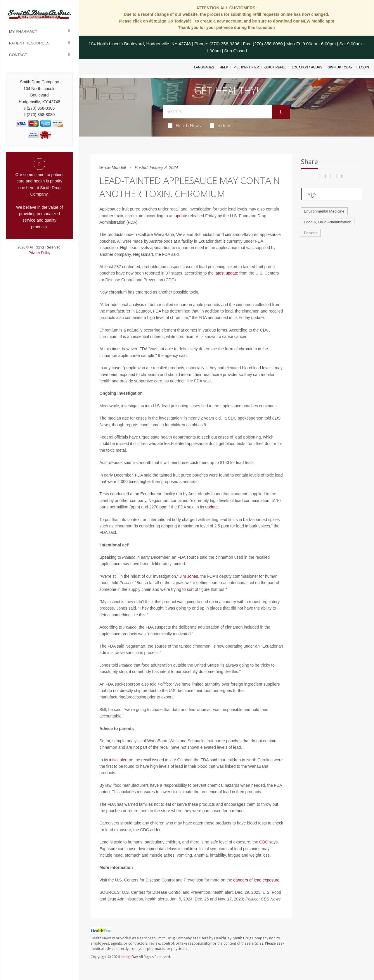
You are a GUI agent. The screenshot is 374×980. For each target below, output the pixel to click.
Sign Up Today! (341, 67)
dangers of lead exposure (256, 880)
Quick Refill (275, 67)
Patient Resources (29, 43)
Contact (18, 55)
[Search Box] (218, 112)
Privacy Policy (40, 253)
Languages (204, 67)
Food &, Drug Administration (328, 222)
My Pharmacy (23, 31)
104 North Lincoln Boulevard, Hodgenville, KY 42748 (140, 44)
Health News (185, 125)
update (181, 216)
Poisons (311, 233)
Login (364, 67)
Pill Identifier (246, 67)
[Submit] (281, 112)
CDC (264, 842)
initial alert (118, 760)
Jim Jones (189, 576)
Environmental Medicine (324, 211)
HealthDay (129, 957)
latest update (226, 273)
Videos (221, 125)
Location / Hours (307, 67)
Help (224, 67)
